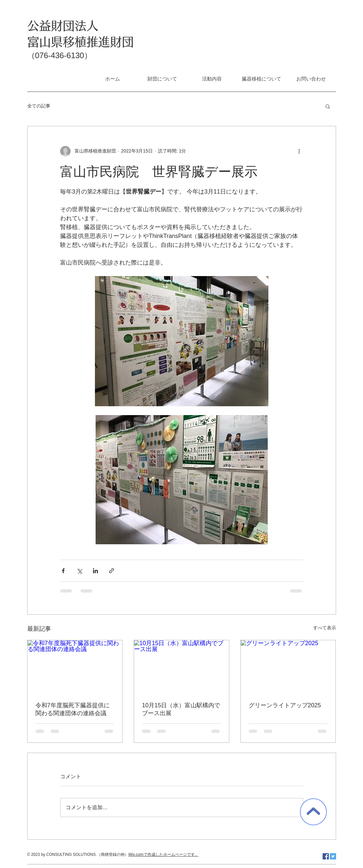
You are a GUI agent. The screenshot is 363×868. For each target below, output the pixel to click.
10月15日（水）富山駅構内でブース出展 (181, 709)
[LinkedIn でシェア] (95, 571)
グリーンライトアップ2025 (285, 705)
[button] (328, 106)
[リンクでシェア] (112, 571)
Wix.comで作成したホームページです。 (164, 855)
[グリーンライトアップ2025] (288, 667)
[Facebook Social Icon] (326, 856)
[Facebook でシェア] (63, 571)
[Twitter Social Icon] (333, 856)
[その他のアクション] (299, 151)
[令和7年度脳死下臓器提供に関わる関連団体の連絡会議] (75, 667)
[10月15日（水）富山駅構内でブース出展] (181, 667)
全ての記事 (39, 106)
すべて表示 (325, 628)
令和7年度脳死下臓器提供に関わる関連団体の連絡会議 (73, 709)
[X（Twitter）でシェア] (79, 571)
